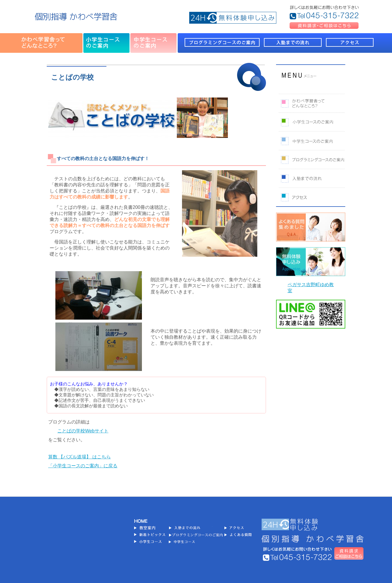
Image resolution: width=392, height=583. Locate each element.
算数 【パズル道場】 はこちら (79, 457)
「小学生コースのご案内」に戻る (83, 466)
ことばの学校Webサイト (83, 431)
